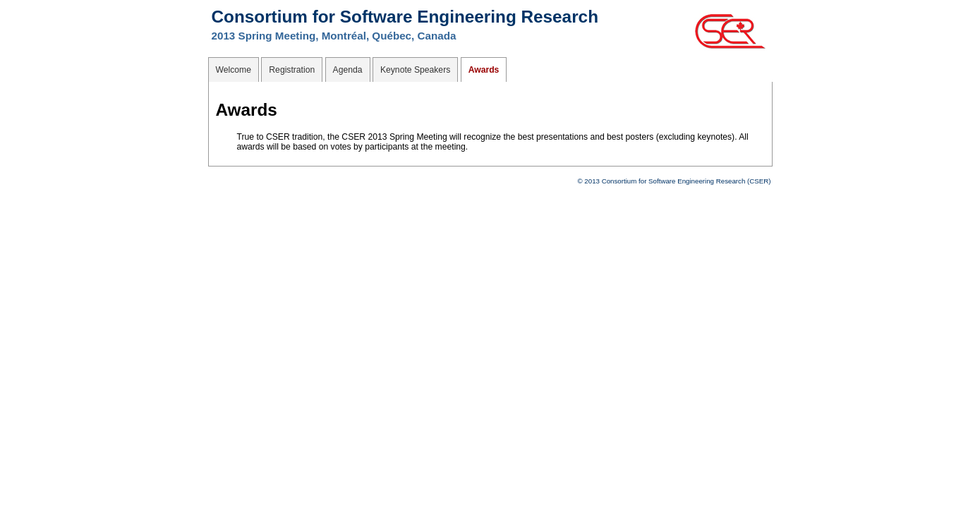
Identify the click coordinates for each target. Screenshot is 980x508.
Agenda (348, 70)
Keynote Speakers (415, 70)
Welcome (234, 70)
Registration (292, 70)
